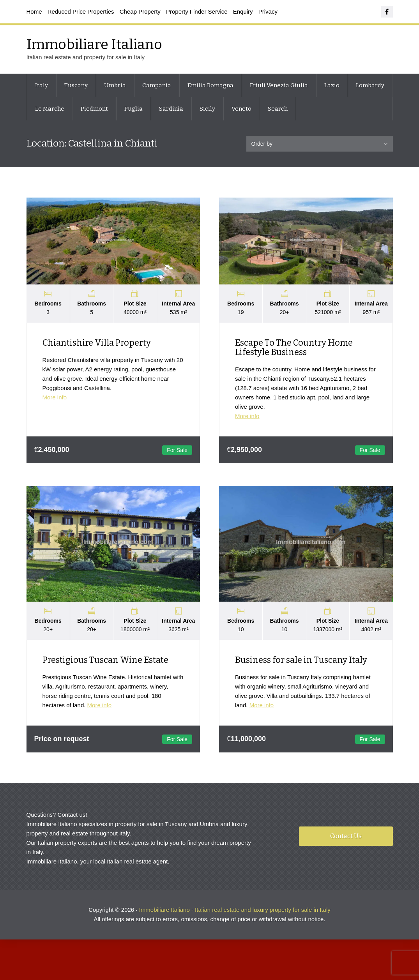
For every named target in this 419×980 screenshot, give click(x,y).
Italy (42, 85)
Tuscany (76, 85)
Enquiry (243, 11)
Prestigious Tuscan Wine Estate (105, 661)
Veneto (241, 109)
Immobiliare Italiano (94, 44)
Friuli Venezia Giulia (279, 85)
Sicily (207, 109)
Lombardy (370, 85)
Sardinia (171, 109)
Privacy (268, 11)
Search (278, 109)
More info (55, 398)
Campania (157, 85)
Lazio (332, 85)
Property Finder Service (197, 11)
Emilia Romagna (210, 85)
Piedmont (94, 109)
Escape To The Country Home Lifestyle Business (294, 348)
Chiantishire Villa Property (97, 343)
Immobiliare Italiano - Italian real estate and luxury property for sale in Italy (235, 911)
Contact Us (346, 838)
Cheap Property (140, 11)
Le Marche (50, 109)
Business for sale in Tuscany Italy (301, 661)
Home (34, 11)
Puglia (133, 109)
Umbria (115, 85)
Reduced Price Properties (81, 11)
